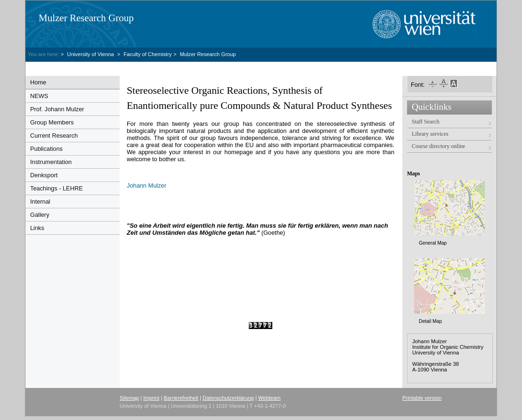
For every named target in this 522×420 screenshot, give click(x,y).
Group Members (52, 122)
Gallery (40, 215)
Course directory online (438, 146)
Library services (430, 134)
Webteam (269, 398)
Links (37, 228)
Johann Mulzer (147, 185)
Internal (40, 202)
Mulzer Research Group (86, 18)
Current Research (54, 136)
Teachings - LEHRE (57, 188)
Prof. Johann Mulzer (57, 109)
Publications (46, 149)
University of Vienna (91, 54)
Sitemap (129, 398)
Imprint (151, 398)
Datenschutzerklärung (228, 398)
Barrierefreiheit (181, 398)
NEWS (39, 96)
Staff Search (426, 122)
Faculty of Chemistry (147, 54)
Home (38, 82)
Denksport (44, 175)
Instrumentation (51, 162)
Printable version (422, 398)
